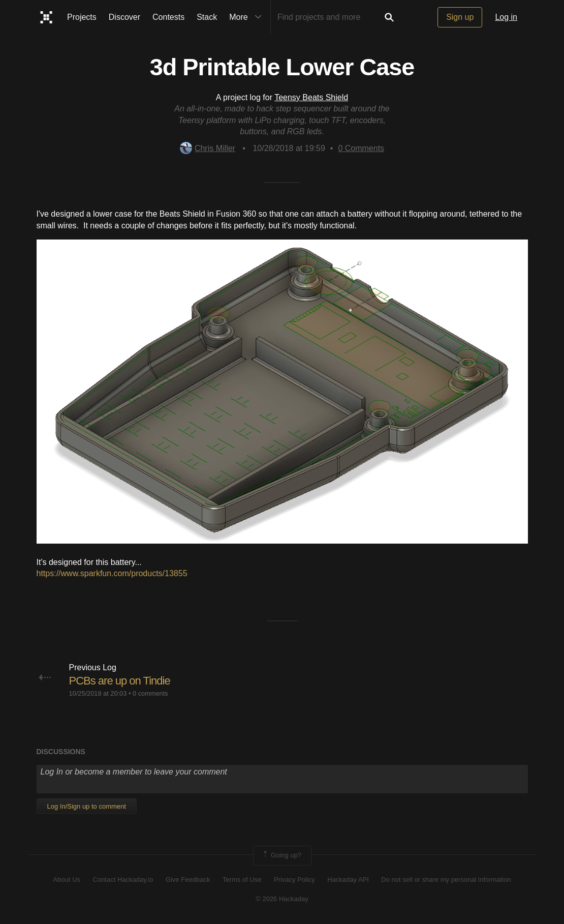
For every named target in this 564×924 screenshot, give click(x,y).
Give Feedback (188, 880)
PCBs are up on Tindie (120, 681)
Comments (361, 148)
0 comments (150, 693)
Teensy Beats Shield (311, 97)
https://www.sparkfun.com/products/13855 (112, 573)
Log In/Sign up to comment (87, 806)
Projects (82, 17)
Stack (207, 17)
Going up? (281, 855)
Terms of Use (242, 880)
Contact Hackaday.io (123, 880)
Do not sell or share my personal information (446, 880)
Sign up (460, 17)
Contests (168, 17)
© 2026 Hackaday (282, 899)
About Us (67, 880)
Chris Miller (208, 148)
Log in (506, 17)
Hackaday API (348, 880)
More (247, 17)
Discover (124, 17)
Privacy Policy (294, 880)
